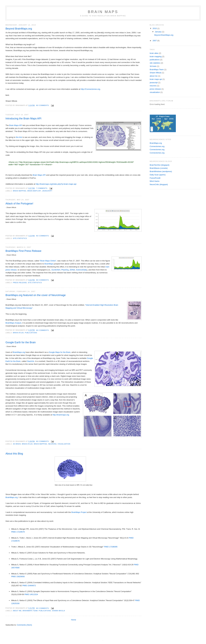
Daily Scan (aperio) (158, 175)
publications (31, 333)
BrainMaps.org (19, 352)
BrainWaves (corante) (159, 168)
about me (17, 611)
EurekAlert (56, 270)
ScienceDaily (81, 270)
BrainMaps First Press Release (23, 251)
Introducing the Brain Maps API (23, 119)
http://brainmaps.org (61, 415)
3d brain (17, 444)
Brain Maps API (16, 125)
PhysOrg (65, 270)
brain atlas (18, 333)
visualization (64, 444)
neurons (53, 444)
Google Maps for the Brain (60, 352)
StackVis (31, 361)
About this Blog (14, 454)
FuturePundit (155, 178)
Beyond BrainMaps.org (19, 29)
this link (19, 137)
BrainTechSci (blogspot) (160, 165)
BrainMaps (49, 264)
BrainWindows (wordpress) (161, 171)
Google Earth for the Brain (21, 342)
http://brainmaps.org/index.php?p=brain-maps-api (56, 184)
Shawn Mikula (59, 611)
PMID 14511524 (31, 594)
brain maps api (34, 191)
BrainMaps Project (79, 512)
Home (74, 620)
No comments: (43, 105)
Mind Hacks (155, 181)
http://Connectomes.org (90, 89)
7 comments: (42, 188)
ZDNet (72, 270)
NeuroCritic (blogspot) (159, 184)
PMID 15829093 (18, 577)
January (158, 32)
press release (20, 283)
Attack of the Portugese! (19, 204)
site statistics (20, 238)
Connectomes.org (157, 146)
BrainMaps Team (30, 611)
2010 (155, 28)
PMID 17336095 (111, 547)
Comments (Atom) (24, 625)
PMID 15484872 (29, 586)
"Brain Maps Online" (48, 261)
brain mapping (20, 191)
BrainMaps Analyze (13, 323)
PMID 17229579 (18, 532)
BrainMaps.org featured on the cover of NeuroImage (36, 295)
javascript (47, 191)
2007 (155, 41)
